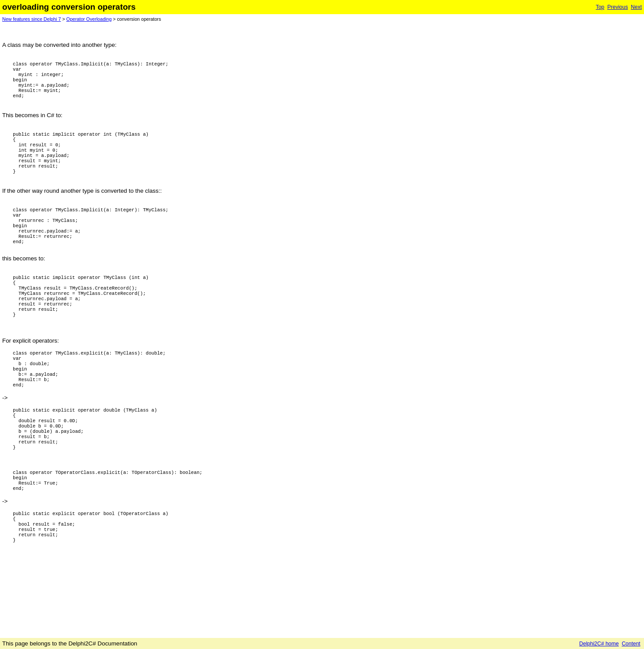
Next (636, 7)
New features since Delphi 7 (32, 19)
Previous (618, 7)
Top (600, 7)
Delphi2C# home (599, 644)
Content (631, 644)
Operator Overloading (89, 19)
